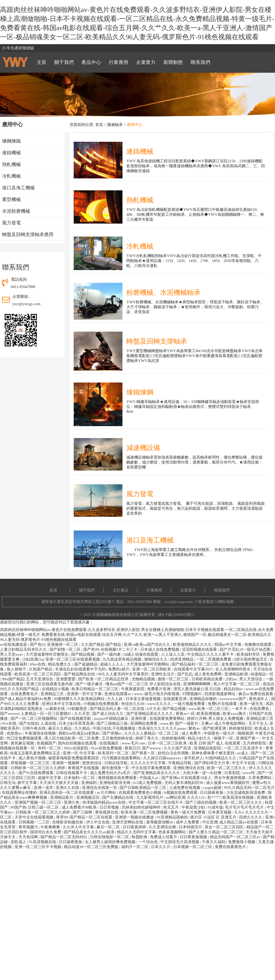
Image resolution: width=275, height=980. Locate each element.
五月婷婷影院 (255, 743)
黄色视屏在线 (107, 812)
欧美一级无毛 (252, 704)
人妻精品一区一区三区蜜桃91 (47, 714)
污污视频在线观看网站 (122, 758)
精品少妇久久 (200, 738)
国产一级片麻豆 (90, 684)
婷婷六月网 (197, 719)
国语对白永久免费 (46, 832)
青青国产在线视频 (84, 768)
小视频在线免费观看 (101, 704)
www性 (249, 773)
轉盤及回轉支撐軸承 (157, 341)
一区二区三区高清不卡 (244, 748)
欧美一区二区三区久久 (227, 768)
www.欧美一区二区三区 (209, 709)
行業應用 (154, 590)
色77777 (214, 797)
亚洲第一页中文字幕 (85, 694)
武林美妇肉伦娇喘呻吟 (142, 807)
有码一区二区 (50, 748)
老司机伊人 (194, 758)
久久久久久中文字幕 (149, 763)
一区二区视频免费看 (214, 659)
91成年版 (215, 807)
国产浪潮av (113, 733)
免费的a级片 (119, 669)
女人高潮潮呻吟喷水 (233, 669)
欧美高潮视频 (209, 714)
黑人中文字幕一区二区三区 (237, 684)
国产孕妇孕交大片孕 (212, 763)
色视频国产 (46, 743)
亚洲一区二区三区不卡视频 (38, 847)
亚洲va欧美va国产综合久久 (147, 645)
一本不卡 (240, 709)
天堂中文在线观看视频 (35, 817)
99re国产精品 (13, 679)
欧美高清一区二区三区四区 (38, 674)
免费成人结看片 (164, 837)
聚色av (195, 728)
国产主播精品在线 (118, 797)
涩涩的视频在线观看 (200, 649)
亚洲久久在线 (68, 788)
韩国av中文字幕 (229, 645)
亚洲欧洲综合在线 (189, 768)
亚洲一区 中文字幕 (79, 753)
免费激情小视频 (242, 842)
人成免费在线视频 (185, 788)
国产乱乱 (185, 674)
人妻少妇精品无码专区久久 (24, 649)
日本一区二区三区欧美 (168, 743)
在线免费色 (260, 709)
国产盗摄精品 (86, 664)
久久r (239, 812)
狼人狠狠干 (17, 669)
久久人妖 (115, 699)
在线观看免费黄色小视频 (140, 793)
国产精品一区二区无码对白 (64, 837)
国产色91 (38, 645)
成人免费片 (192, 733)
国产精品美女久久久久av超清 (90, 832)
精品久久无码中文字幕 (137, 832)
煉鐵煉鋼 (140, 392)
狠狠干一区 (224, 738)
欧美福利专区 (249, 654)
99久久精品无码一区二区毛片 (249, 788)
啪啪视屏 (245, 733)
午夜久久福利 (214, 842)
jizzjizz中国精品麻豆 (112, 719)
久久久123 (196, 797)
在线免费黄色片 (25, 694)
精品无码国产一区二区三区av (236, 837)
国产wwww (9, 714)
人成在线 (49, 723)
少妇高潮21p (33, 659)
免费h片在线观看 (223, 704)
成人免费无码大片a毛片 (111, 773)
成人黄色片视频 (33, 758)
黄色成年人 (259, 699)
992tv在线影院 (77, 748)
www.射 (167, 723)
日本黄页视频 (220, 812)
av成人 (243, 753)
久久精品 (83, 728)
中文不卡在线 (244, 763)
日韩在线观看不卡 (72, 773)
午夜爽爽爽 (51, 827)
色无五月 (171, 807)
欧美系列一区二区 (114, 753)
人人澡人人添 (173, 654)
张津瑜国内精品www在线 (104, 802)
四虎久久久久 (251, 817)
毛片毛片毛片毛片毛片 (245, 807)
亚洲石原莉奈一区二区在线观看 (67, 793)
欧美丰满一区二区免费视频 (145, 812)
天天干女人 (258, 723)
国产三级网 (83, 812)
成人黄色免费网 (208, 674)
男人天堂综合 (251, 679)
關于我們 (87, 590)
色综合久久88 (133, 704)
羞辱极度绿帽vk (160, 822)
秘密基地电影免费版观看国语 (74, 758)
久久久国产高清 (178, 748)
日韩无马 (8, 783)
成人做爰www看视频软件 (228, 783)
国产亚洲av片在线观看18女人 (187, 778)
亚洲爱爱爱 (66, 679)
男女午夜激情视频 (230, 778)
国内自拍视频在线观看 (78, 743)
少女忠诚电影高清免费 (246, 793)
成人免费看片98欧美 (80, 807)
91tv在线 (10, 723)
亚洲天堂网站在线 (128, 822)
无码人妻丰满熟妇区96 (184, 783)
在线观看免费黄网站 (167, 719)
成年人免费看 (188, 822)
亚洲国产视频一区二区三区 (38, 802)
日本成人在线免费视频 (160, 649)
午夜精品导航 (180, 763)
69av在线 (38, 664)
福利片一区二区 (135, 847)
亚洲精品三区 (53, 694)
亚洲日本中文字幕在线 (62, 704)
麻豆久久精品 (60, 728)
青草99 (62, 817)
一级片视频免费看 (190, 704)
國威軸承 (115, 125)
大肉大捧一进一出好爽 (203, 773)
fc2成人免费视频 (148, 783)
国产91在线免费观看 (36, 773)
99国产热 (18, 807)
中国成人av (149, 778)
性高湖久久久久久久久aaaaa (163, 728)
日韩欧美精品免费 (208, 679)
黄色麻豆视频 (23, 743)
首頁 (99, 125)
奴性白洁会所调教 (174, 753)
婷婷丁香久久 (148, 738)
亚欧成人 (19, 842)
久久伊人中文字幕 (79, 827)
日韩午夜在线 (35, 728)
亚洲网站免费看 (144, 723)
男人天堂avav (12, 654)
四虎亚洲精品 (182, 659)
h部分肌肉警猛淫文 (251, 659)
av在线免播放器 (14, 645)
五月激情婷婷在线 (118, 738)
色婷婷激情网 (174, 738)
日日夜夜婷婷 (135, 827)
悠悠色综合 (92, 763)
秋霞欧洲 (140, 837)
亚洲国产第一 (248, 738)
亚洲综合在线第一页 (100, 788)
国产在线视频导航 (76, 719)
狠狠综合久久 (156, 659)
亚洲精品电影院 (208, 748)
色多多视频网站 (173, 832)
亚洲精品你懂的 (204, 699)
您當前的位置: (82, 125)
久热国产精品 (41, 669)
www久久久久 (160, 704)
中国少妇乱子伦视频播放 (115, 728)
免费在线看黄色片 (231, 847)
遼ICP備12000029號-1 (176, 615)
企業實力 (188, 590)
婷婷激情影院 (241, 728)
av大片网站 (107, 793)
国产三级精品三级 (113, 723)
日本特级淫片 (191, 827)
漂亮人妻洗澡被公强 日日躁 (198, 689)
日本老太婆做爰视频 (144, 699)
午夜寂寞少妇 (194, 807)
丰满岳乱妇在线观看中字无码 (81, 669)
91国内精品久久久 (221, 758)
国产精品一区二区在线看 (91, 817)
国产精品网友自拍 (80, 674)
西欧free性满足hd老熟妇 (80, 733)
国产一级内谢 (109, 654)
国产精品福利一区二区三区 (196, 664)
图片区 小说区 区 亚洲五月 (214, 817)
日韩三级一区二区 (44, 807)
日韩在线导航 (116, 763)
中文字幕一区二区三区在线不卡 (156, 802)
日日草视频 (110, 807)
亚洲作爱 (139, 719)
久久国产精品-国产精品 (102, 645)
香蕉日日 (132, 748)
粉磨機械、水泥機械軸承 (163, 293)
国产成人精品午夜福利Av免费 (26, 699)
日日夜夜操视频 (194, 837)
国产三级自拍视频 (202, 802)
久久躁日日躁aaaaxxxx (163, 758)
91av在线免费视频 (107, 748)
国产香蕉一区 (144, 753)
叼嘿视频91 (193, 694)
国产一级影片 (187, 723)
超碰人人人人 (112, 664)
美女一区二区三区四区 (225, 827)
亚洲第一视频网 (66, 763)
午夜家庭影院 (133, 689)
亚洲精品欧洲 (237, 674)
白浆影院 (233, 773)
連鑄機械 (140, 152)
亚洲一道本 (44, 788)
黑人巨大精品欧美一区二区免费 (72, 738)
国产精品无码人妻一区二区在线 (118, 709)
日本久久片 (161, 847)
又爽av (207, 723)
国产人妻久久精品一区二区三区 (216, 832)
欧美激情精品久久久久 (193, 645)
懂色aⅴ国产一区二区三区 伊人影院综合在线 (144, 684)
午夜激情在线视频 (41, 733)
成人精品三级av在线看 (239, 822)
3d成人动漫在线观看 (141, 654)
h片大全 (154, 709)
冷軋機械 (140, 246)
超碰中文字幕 (50, 778)
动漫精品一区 (262, 674)
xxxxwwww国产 (233, 699)
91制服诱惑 (78, 709)
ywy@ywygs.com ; (180, 602)
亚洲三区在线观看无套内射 (50, 684)
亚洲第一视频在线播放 (135, 817)
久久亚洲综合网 (163, 827)
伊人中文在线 (98, 822)
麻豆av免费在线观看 (256, 694)
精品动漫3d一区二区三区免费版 (92, 847)
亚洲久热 (72, 802)
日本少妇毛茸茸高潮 (77, 723)
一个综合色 (149, 842)
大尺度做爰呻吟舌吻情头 (48, 654)
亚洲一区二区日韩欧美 (152, 669)
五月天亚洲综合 (40, 679)
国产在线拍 (29, 723)
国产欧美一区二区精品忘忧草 (104, 679)
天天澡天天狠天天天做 (59, 783)
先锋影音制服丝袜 (68, 822)
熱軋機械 (140, 200)
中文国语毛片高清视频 (180, 842)
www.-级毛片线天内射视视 (157, 694)
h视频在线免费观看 (181, 793)
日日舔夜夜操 (212, 793)
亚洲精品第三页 (260, 719)
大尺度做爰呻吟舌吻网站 (148, 664)
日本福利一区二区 (80, 778)
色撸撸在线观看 (259, 645)
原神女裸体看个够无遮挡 (213, 753)
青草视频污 (29, 827)
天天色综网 (29, 837)
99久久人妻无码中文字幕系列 (124, 674)
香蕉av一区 (185, 714)
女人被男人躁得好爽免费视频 (111, 842)
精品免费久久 (60, 664)
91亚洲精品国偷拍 (173, 817)
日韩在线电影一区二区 (110, 837)
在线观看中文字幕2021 (194, 669)
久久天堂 (82, 714)
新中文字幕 (28, 783)
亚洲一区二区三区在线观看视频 (73, 659)
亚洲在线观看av (118, 694)
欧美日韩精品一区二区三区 (95, 689)
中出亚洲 (210, 822)
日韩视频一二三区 (35, 822)
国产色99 (91, 649)
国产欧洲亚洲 (215, 728)
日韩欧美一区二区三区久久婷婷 (38, 768)
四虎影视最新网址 (221, 694)
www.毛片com (134, 743)
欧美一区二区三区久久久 (241, 802)
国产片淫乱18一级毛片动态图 (246, 649)
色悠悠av (15, 733)
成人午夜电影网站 (230, 723)
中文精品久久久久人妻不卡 (211, 654)
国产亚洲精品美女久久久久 (150, 714)
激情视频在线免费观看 (118, 778)
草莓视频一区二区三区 (31, 763)
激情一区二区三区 (174, 679)
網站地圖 (226, 602)
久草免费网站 (260, 778)
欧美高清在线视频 (239, 797)
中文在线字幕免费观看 (152, 768)
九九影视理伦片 (150, 797)
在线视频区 (110, 743)
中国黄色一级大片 (220, 733)
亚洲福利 (90, 783)
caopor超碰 (213, 788)
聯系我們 (222, 590)
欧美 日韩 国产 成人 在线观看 (215, 743)
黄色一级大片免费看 (188, 812)
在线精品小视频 (56, 689)
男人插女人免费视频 (226, 719)
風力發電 (140, 494)
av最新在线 (56, 709)
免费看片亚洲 (159, 689)
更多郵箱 (206, 602)
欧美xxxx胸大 (235, 714)
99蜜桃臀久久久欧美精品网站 (80, 699)
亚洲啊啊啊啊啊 (197, 684)
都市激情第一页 (116, 768)
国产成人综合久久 (108, 714)
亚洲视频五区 (88, 797)
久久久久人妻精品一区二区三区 (152, 733)
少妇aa (231, 679)
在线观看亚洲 (175, 699)
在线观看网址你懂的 (20, 793)
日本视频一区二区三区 (193, 847)
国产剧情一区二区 (66, 649)
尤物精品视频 (144, 679)
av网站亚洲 (176, 797)
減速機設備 (143, 448)
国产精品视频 (83, 654)
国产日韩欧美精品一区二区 (143, 788)
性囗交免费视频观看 (25, 738)
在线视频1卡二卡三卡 (120, 649)
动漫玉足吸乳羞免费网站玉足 (35, 753)
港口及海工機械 (150, 540)
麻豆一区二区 (109, 827)
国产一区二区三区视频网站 (35, 719)
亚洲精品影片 (62, 797)
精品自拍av (234, 689)
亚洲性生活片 (163, 674)
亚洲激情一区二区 (63, 645)
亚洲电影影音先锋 (115, 783)
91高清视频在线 (43, 842)
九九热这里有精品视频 (122, 659)
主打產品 (121, 590)
